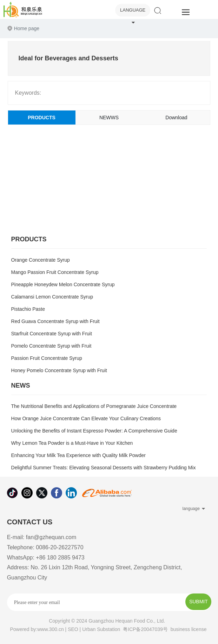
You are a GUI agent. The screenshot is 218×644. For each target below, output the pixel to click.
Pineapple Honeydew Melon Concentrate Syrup (63, 284)
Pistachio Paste (28, 309)
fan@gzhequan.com (51, 537)
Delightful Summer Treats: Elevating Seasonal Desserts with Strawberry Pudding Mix (104, 468)
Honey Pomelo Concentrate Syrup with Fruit (59, 370)
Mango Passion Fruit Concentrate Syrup (55, 272)
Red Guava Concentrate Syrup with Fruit (55, 321)
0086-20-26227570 (60, 547)
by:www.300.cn (47, 629)
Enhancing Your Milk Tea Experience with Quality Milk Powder (78, 455)
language (133, 10)
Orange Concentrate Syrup (41, 260)
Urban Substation (101, 629)
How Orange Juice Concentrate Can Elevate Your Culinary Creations (86, 418)
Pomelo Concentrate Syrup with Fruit (51, 346)
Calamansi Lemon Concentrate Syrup (52, 297)
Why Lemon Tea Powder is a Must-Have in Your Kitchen (72, 443)
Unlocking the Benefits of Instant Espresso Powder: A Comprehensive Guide (94, 431)
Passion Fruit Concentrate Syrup (47, 358)
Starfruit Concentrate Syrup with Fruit (52, 334)
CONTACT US (30, 522)
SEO (73, 629)
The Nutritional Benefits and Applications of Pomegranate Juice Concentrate (94, 406)
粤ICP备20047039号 (145, 629)
